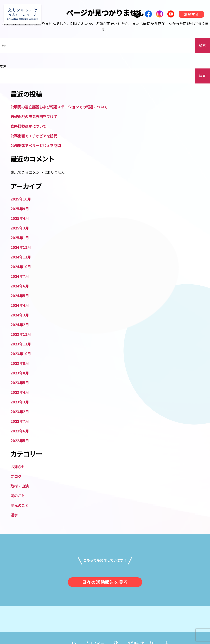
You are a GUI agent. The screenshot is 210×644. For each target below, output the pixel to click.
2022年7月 (20, 421)
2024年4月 (20, 305)
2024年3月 (20, 315)
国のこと (18, 496)
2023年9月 (20, 363)
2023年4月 (20, 392)
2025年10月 (21, 199)
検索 (3, 66)
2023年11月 (21, 344)
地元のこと (20, 505)
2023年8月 (20, 373)
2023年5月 (20, 382)
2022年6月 (20, 431)
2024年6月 (20, 286)
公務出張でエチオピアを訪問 (34, 136)
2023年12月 (21, 334)
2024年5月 (20, 295)
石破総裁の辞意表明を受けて (34, 116)
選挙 (14, 515)
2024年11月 (21, 257)
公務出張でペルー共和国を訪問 (36, 145)
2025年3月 (20, 228)
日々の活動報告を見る (105, 582)
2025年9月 (20, 208)
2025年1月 (20, 237)
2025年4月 (20, 218)
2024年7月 (20, 276)
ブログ (16, 476)
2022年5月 (20, 440)
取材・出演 (20, 486)
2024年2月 (20, 324)
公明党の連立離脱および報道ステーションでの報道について (59, 107)
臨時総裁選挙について (28, 126)
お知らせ (18, 467)
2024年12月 (21, 247)
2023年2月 (20, 411)
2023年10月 (21, 353)
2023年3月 (20, 402)
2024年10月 (21, 266)
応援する (191, 14)
